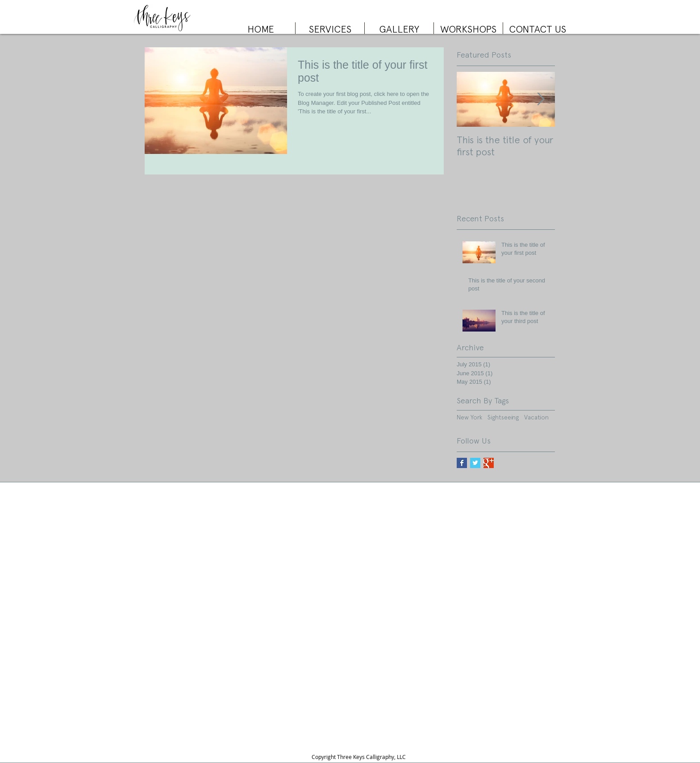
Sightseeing (503, 417)
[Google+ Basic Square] (489, 463)
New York (469, 417)
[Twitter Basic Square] (475, 463)
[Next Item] (541, 99)
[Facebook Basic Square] (462, 463)
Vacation (536, 417)
